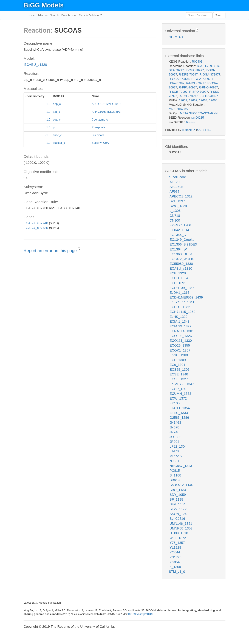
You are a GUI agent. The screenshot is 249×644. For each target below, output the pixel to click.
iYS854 (174, 562)
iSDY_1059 (177, 495)
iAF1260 (175, 182)
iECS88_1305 (179, 370)
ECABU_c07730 (36, 228)
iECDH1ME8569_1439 (186, 297)
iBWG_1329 (178, 206)
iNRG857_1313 (180, 466)
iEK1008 (175, 403)
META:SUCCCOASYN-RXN (199, 113)
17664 (213, 100)
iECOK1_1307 (179, 350)
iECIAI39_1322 (180, 326)
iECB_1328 (177, 273)
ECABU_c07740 (36, 223)
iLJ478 (174, 451)
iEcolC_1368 (178, 355)
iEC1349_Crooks (182, 240)
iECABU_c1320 (35, 65)
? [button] (79, 250)
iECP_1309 (177, 360)
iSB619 (174, 480)
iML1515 (175, 456)
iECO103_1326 (180, 336)
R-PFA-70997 (188, 87)
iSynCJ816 (177, 519)
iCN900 (174, 220)
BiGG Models (44, 5)
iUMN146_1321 (180, 524)
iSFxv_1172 (178, 509)
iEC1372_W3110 (182, 259)
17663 (203, 100)
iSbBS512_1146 (181, 485)
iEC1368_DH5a (180, 254)
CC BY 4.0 (204, 130)
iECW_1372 (178, 398)
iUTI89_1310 (178, 533)
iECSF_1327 (178, 379)
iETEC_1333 (178, 413)
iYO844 (174, 552)
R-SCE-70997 (178, 92)
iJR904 (174, 442)
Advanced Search (48, 15)
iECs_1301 (177, 365)
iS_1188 (175, 475)
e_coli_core (177, 177)
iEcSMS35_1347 (181, 384)
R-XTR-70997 (209, 96)
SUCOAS (176, 37)
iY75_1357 (177, 543)
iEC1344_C (177, 235)
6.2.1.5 (191, 122)
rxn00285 (198, 118)
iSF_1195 (176, 499)
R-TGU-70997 (188, 96)
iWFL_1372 (177, 538)
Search (219, 15)
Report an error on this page (51, 251)
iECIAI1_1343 (179, 321)
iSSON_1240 (179, 514)
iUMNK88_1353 (181, 528)
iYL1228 (175, 547)
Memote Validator (90, 15)
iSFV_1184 (177, 504)
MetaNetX (189, 130)
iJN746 (174, 432)
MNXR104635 (178, 109)
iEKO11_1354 (179, 408)
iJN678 (174, 427)
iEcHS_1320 (178, 317)
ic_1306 (175, 211)
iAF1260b (176, 187)
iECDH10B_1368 (182, 288)
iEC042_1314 (179, 230)
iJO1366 (175, 437)
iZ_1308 (175, 567)
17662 (193, 100)
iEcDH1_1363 (179, 293)
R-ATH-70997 (206, 66)
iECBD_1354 (179, 278)
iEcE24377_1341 (182, 302)
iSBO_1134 (177, 490)
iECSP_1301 (178, 389)
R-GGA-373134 (179, 79)
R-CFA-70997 (195, 70)
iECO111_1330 (180, 341)
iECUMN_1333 (180, 394)
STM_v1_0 (177, 572)
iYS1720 (175, 557)
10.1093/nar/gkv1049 (140, 614)
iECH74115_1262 (182, 312)
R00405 (197, 62)
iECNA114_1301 (181, 331)
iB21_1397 (177, 201)
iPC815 (174, 471)
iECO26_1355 (179, 345)
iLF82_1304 (178, 446)
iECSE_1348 (178, 374)
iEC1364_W (178, 249)
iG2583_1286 (179, 418)
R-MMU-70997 (196, 83)
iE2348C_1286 (180, 225)
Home (31, 15)
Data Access (69, 15)
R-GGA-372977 (210, 75)
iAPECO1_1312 (181, 196)
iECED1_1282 (179, 307)
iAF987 (174, 192)
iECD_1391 (177, 283)
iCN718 (174, 216)
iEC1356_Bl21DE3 (183, 244)
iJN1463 (175, 423)
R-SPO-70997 (199, 92)
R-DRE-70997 (188, 75)
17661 (183, 100)
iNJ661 (174, 461)
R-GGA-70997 (201, 79)
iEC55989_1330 (181, 264)
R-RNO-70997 (208, 87)
